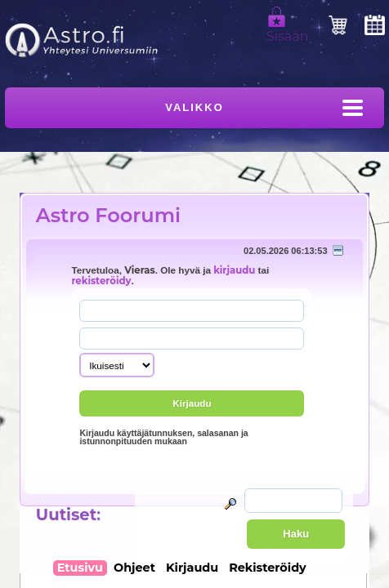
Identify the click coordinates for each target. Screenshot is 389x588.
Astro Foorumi (108, 215)
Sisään (288, 29)
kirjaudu (234, 270)
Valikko (194, 107)
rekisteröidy (101, 281)
